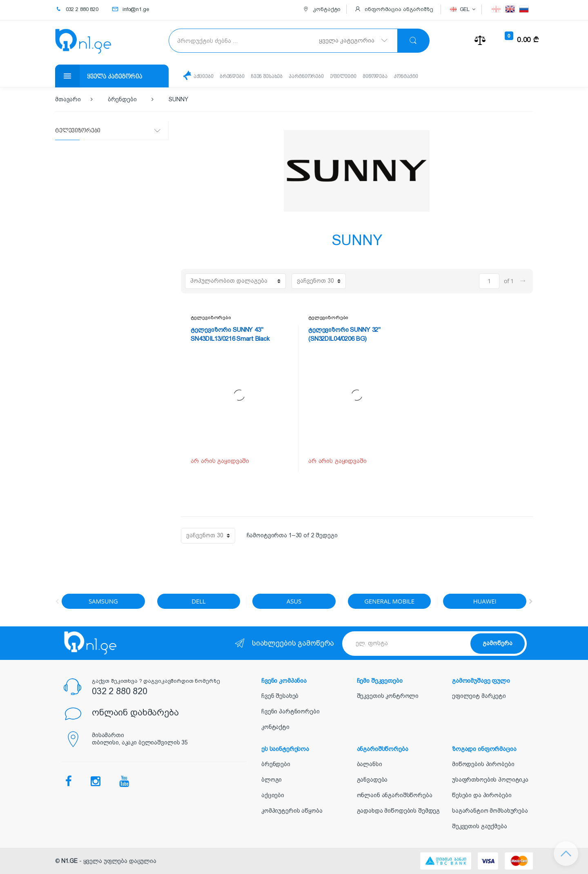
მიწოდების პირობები (483, 764)
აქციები (206, 77)
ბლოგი (272, 780)
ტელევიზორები (211, 317)
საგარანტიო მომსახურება (490, 811)
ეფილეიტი (368, 77)
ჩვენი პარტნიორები (291, 711)
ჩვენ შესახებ (280, 77)
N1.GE (69, 861)
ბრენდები (239, 77)
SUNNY (178, 99)
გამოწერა (498, 643)
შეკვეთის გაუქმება (480, 826)
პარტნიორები (325, 77)
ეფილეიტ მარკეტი (479, 696)
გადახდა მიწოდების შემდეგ (399, 811)
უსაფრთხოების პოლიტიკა (490, 780)
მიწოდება (406, 77)
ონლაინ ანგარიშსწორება (395, 795)
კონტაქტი (443, 77)
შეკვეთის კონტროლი (388, 696)
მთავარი (68, 99)
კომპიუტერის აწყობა (292, 811)
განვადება (372, 780)
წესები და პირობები (482, 795)
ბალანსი (370, 764)
